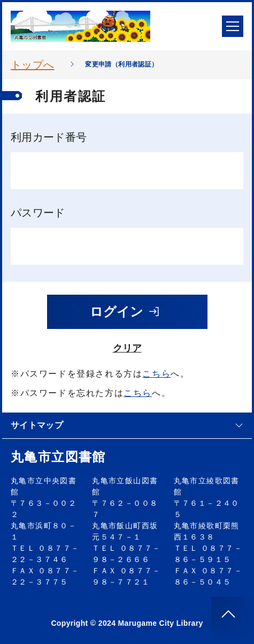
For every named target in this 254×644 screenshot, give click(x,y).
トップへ (32, 65)
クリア (127, 348)
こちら (156, 374)
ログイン (125, 312)
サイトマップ (127, 425)
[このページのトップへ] (228, 614)
